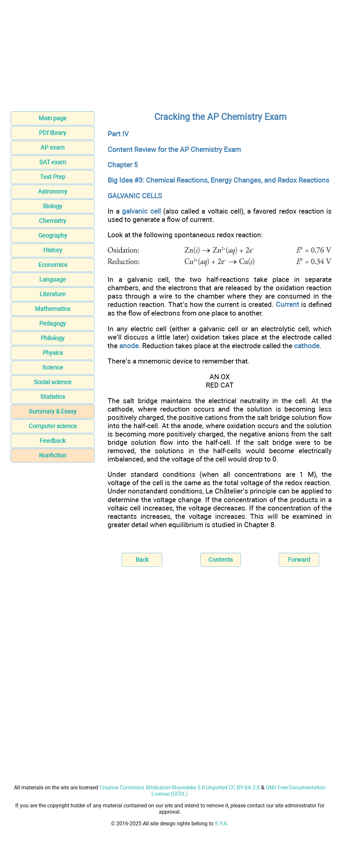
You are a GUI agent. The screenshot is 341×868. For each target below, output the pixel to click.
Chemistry (53, 221)
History (53, 250)
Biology (53, 206)
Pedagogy (53, 323)
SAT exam (53, 162)
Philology (53, 338)
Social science (53, 382)
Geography (53, 235)
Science (53, 367)
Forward (299, 560)
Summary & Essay (53, 411)
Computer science (53, 426)
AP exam (53, 147)
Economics (53, 265)
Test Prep (53, 177)
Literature (53, 294)
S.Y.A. (221, 824)
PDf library (53, 133)
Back (142, 560)
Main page (53, 118)
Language (53, 279)
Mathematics (53, 309)
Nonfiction (53, 455)
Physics (53, 353)
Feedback (53, 441)
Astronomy (53, 191)
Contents (221, 560)
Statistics (53, 397)
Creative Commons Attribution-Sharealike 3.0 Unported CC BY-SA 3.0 (180, 788)
